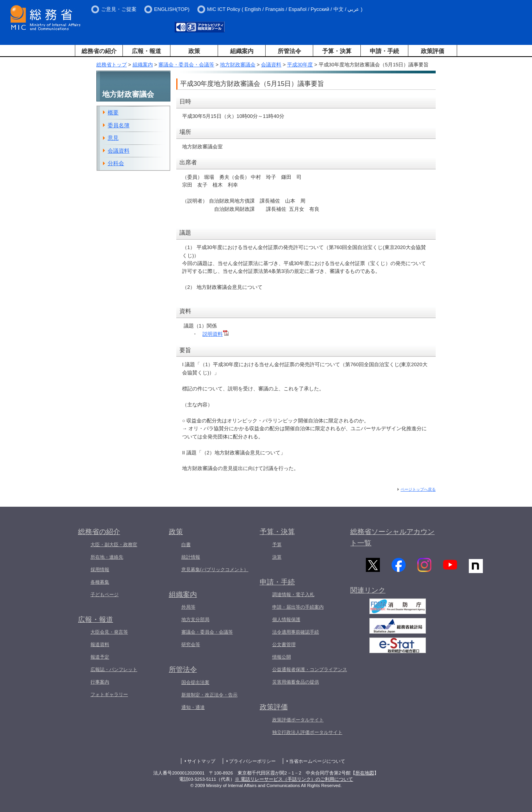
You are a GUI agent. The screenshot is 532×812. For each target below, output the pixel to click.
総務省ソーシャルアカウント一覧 (392, 537)
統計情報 (191, 557)
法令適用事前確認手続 (296, 632)
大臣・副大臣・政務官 (114, 545)
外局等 (188, 607)
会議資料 (271, 65)
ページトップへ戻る (418, 489)
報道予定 (100, 657)
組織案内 (242, 51)
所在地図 (365, 773)
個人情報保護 (286, 620)
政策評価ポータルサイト (298, 720)
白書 (186, 545)
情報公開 (282, 657)
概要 (113, 112)
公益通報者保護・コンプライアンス (310, 670)
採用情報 (100, 570)
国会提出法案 (195, 682)
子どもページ (105, 595)
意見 (113, 138)
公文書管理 (284, 645)
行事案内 (100, 682)
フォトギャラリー (109, 694)
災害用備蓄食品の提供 (296, 682)
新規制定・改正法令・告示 (209, 695)
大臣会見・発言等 (109, 632)
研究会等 (191, 645)
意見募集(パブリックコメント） (215, 570)
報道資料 (100, 645)
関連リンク (368, 592)
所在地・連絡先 (107, 557)
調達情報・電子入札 (293, 595)
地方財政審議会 (238, 65)
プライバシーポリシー (252, 761)
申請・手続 (384, 51)
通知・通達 (193, 707)
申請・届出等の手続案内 (298, 607)
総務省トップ (112, 65)
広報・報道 (146, 51)
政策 (194, 51)
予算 (277, 545)
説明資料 (215, 334)
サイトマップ (201, 761)
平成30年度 (300, 65)
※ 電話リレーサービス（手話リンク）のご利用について (294, 779)
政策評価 (433, 51)
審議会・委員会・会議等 (186, 65)
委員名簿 (119, 125)
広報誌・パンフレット (114, 670)
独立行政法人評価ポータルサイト (307, 732)
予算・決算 (337, 51)
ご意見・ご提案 (119, 9)
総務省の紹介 (99, 51)
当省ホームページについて (317, 761)
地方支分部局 (195, 620)
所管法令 (289, 51)
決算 (277, 557)
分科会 (116, 163)
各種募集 (100, 582)
